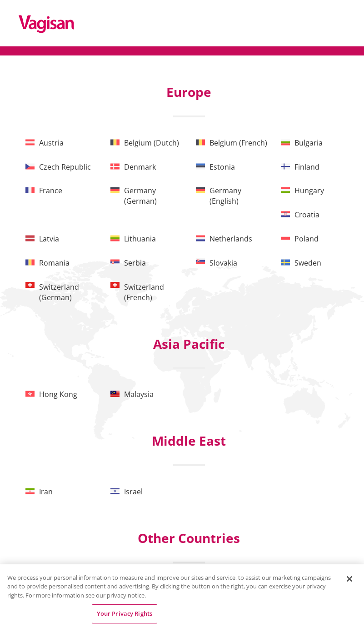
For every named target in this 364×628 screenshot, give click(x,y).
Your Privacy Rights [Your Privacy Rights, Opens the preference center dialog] (125, 613)
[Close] (349, 579)
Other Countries (189, 538)
